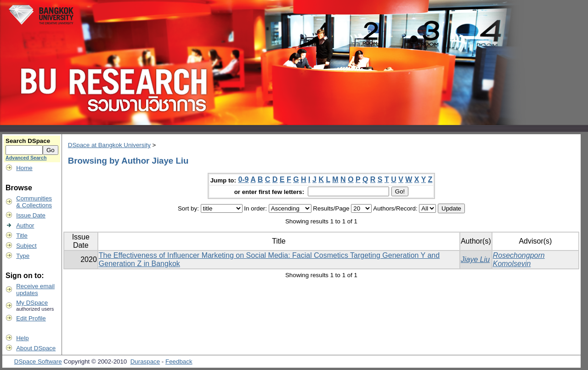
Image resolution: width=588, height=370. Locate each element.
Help (22, 338)
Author (25, 225)
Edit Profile (31, 318)
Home (24, 168)
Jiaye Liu (475, 259)
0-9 (243, 179)
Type (23, 256)
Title (22, 236)
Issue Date (31, 215)
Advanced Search (26, 158)
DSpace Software (38, 361)
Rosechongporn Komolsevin (519, 259)
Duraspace (145, 361)
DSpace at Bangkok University (109, 145)
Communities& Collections (34, 202)
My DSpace (32, 303)
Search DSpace (28, 141)
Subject (26, 246)
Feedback (179, 361)
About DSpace (36, 348)
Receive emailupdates (35, 290)
